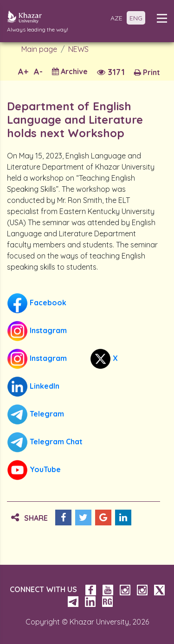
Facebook (37, 303)
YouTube (34, 470)
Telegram (35, 414)
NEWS (78, 49)
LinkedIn (33, 387)
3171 (111, 72)
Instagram (37, 331)
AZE (116, 18)
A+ (23, 72)
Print (147, 72)
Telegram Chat (45, 442)
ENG (136, 18)
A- (38, 72)
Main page (39, 49)
